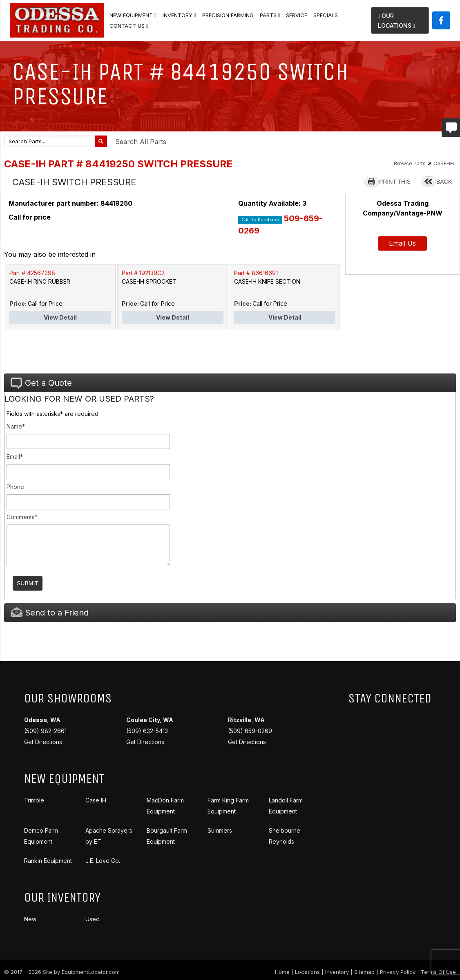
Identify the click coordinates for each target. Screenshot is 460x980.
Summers (220, 830)
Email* (15, 457)
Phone (15, 487)
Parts (270, 15)
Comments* (22, 517)
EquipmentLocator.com (91, 972)
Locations (307, 972)
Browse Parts (410, 163)
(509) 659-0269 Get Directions (250, 731)
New (30, 919)
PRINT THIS (395, 182)
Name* (16, 426)
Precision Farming (228, 15)
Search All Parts (141, 142)
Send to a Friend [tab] (50, 612)
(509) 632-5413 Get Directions (150, 731)
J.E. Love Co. (103, 861)
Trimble (34, 800)
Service (297, 15)
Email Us (402, 243)
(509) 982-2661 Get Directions (45, 731)
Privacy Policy (398, 972)
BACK (444, 182)
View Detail (60, 317)
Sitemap (364, 972)
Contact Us (129, 26)
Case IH (96, 800)
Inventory (179, 15)
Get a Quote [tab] (41, 383)
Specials (326, 15)
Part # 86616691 (256, 273)
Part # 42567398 (32, 273)
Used (93, 919)
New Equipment (133, 15)
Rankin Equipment (48, 861)
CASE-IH (444, 163)
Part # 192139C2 (143, 273)
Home (282, 972)
